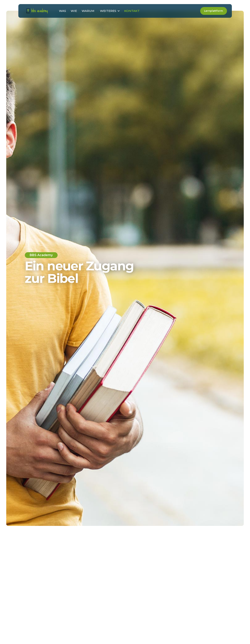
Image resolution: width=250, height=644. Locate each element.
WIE (74, 11)
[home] (37, 11)
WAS (62, 11)
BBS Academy (41, 255)
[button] (109, 11)
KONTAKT (132, 11)
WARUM (88, 11)
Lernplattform (213, 11)
